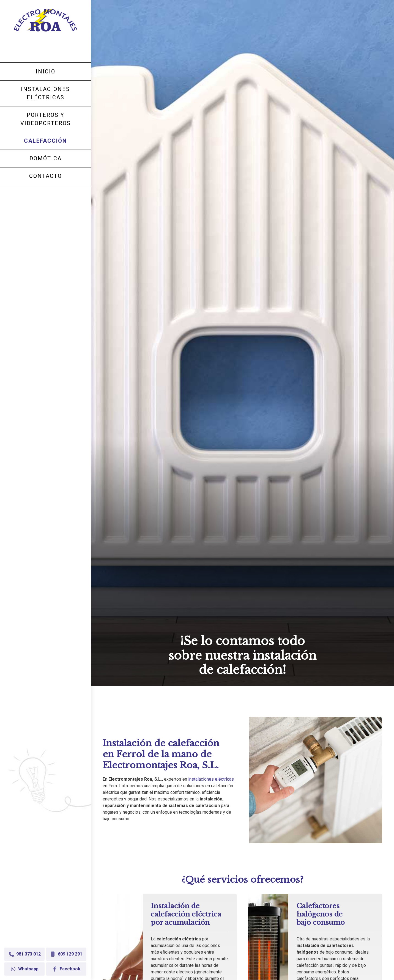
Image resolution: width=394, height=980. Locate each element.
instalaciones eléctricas (211, 779)
